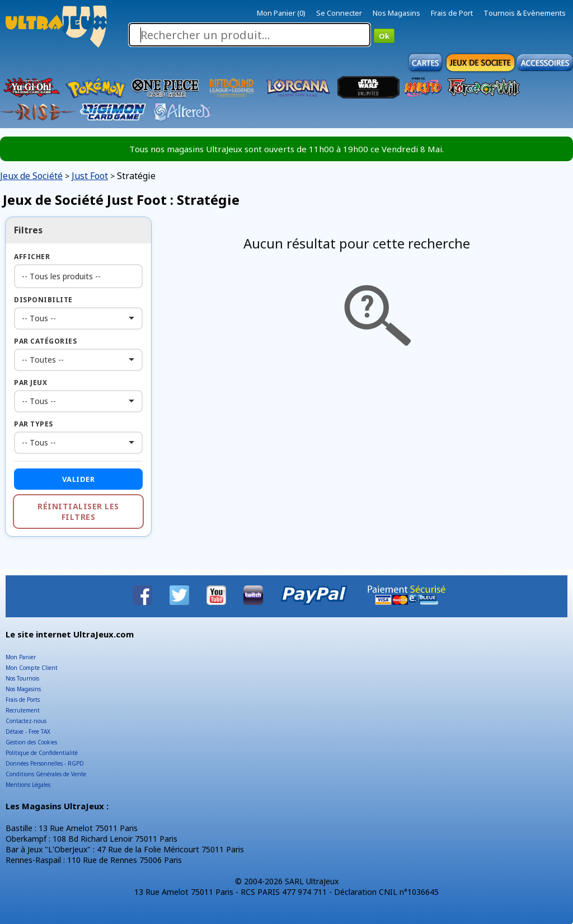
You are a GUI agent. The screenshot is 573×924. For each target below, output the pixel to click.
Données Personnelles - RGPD (45, 763)
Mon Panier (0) (281, 13)
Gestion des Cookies (31, 742)
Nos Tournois (22, 678)
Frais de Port (452, 13)
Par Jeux (30, 383)
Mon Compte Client (32, 668)
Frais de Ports (23, 700)
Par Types (34, 424)
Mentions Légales (28, 785)
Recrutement (23, 710)
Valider (79, 479)
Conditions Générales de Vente (46, 774)
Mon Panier (21, 657)
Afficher (32, 257)
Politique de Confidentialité (42, 753)
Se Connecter (339, 13)
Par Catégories (45, 341)
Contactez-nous (26, 721)
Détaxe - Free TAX (28, 731)
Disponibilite (43, 300)
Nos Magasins (396, 13)
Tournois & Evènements (525, 13)
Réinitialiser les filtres (78, 512)
